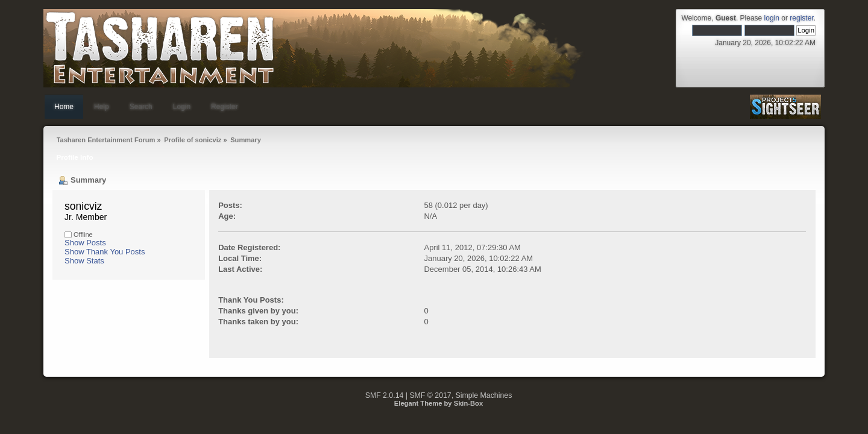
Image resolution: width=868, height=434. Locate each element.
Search (141, 107)
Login (182, 107)
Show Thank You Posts (105, 252)
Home (64, 107)
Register (225, 107)
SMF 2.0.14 (385, 395)
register (801, 18)
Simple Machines (484, 395)
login (772, 18)
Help (102, 107)
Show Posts (85, 243)
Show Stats (84, 261)
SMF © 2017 (430, 395)
